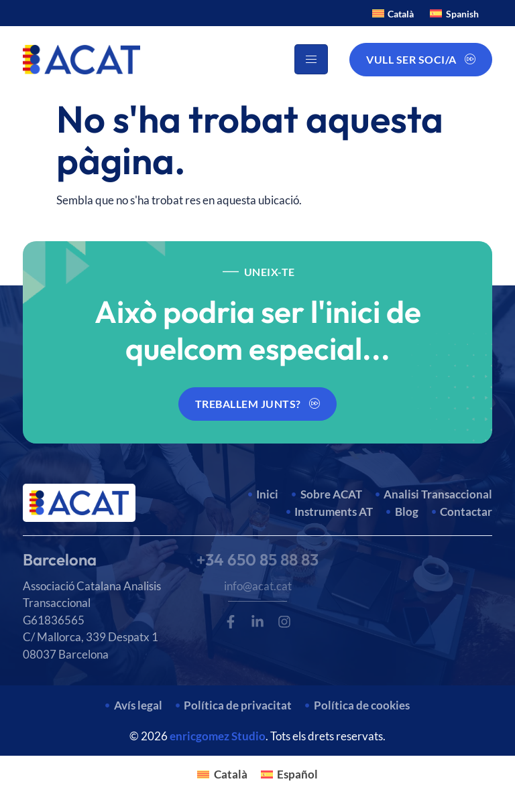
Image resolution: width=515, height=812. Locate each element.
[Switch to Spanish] (454, 13)
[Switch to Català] (393, 13)
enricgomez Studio (218, 736)
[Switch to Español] (290, 774)
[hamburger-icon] (311, 59)
